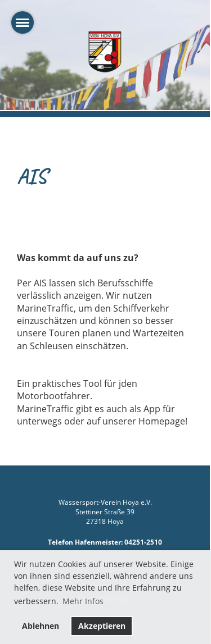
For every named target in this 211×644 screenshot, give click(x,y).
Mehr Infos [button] (83, 601)
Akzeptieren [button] (102, 626)
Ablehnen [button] (41, 626)
